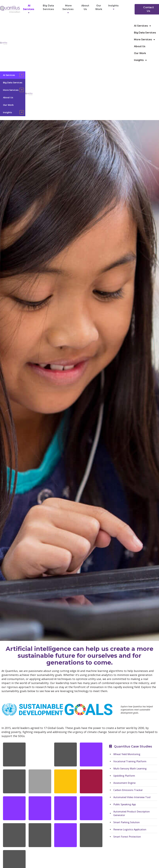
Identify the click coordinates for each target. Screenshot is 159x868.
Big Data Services (48, 7)
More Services (68, 9)
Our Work (99, 7)
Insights (114, 7)
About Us (85, 7)
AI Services (29, 9)
